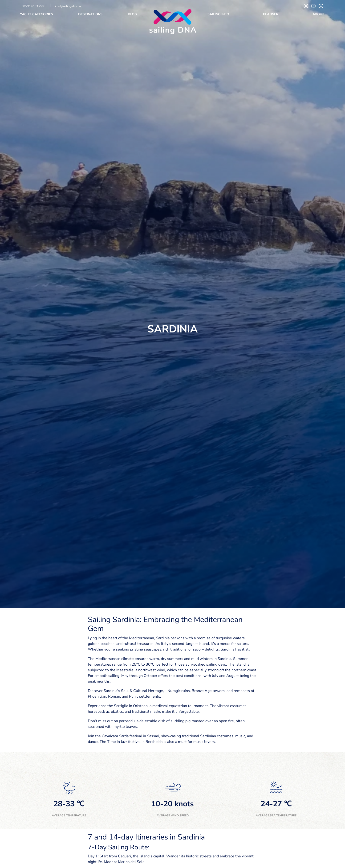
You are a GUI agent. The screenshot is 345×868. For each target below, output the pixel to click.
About (319, 14)
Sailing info (219, 14)
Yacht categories (37, 14)
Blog (133, 14)
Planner (271, 14)
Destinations (91, 14)
